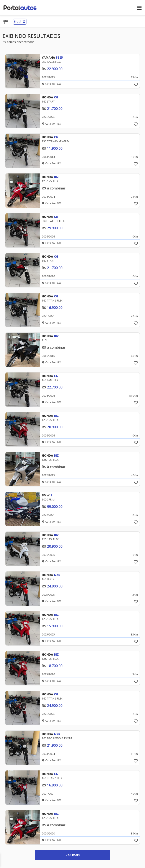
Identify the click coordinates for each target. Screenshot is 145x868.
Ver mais (73, 855)
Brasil (20, 22)
